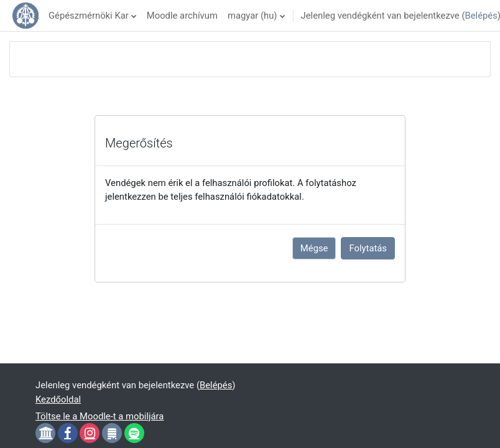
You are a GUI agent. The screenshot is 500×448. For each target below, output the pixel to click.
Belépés (481, 16)
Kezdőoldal (58, 399)
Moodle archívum (182, 16)
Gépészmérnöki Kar (89, 16)
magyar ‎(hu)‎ (252, 16)
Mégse (314, 248)
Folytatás (368, 248)
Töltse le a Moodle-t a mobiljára (100, 416)
